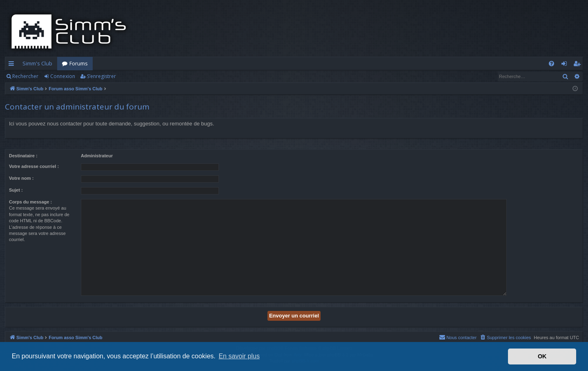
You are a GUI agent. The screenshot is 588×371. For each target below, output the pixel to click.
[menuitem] (551, 64)
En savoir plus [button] (239, 356)
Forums (79, 63)
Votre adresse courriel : (34, 166)
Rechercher (25, 76)
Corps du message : (30, 202)
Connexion (63, 76)
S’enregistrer (101, 76)
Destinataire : (23, 156)
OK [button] (542, 356)
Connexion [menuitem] (566, 65)
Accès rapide (13, 65)
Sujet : (16, 190)
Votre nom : (21, 178)
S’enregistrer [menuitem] (578, 65)
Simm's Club (37, 63)
